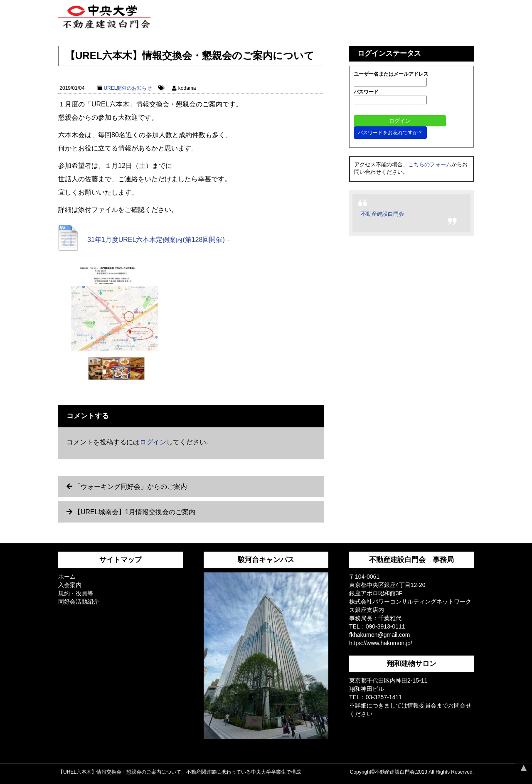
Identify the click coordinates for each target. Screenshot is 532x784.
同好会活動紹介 (79, 602)
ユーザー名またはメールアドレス (391, 74)
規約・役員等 (76, 593)
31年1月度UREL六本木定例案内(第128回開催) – (159, 240)
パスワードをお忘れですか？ (390, 133)
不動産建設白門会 (382, 214)
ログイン (153, 442)
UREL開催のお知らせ (128, 88)
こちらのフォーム (430, 164)
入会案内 (70, 585)
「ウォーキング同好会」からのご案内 (131, 487)
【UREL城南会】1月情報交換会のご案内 (135, 512)
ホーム (67, 577)
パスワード (366, 92)
